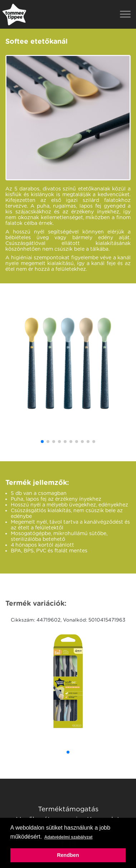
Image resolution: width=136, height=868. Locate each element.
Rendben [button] (68, 855)
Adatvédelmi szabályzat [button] (69, 837)
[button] (42, 442)
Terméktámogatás (68, 809)
